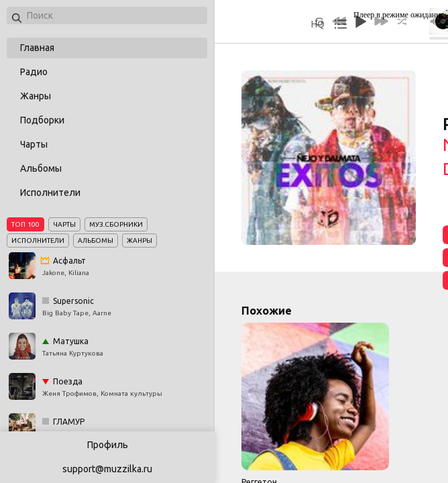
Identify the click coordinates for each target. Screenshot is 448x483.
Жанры (36, 96)
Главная (37, 48)
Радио (34, 72)
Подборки (42, 120)
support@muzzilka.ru (107, 469)
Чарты (34, 144)
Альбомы (41, 168)
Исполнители (50, 193)
